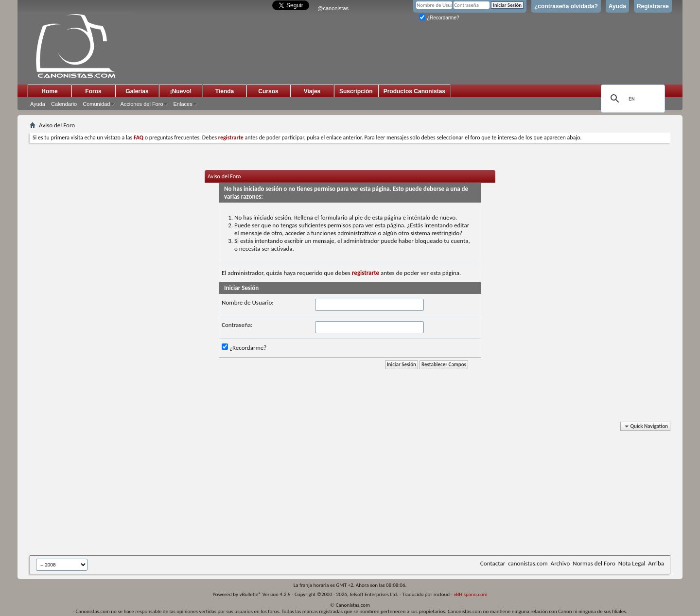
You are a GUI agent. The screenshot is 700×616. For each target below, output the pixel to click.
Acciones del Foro (141, 104)
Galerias (137, 91)
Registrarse (653, 6)
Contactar (493, 563)
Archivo (560, 563)
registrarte (366, 273)
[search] (631, 99)
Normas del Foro (594, 563)
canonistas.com (528, 563)
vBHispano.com (470, 594)
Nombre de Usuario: (248, 302)
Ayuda (617, 6)
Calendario (64, 104)
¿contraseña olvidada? (566, 6)
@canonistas (333, 8)
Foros (93, 91)
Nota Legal (632, 563)
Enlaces (183, 104)
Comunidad (96, 104)
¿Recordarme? (439, 18)
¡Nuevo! (181, 91)
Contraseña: (237, 325)
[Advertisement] (268, 490)
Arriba (656, 563)
